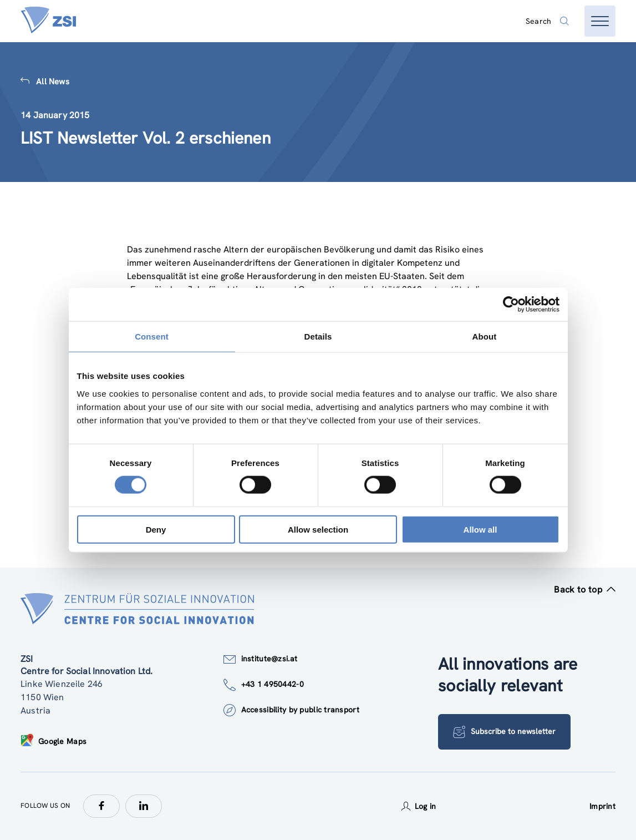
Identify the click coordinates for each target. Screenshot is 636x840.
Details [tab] (318, 336)
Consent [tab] (152, 336)
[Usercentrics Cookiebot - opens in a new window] (511, 305)
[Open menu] (600, 21)
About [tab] (485, 336)
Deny (156, 529)
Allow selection (318, 529)
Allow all (480, 529)
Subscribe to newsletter (504, 732)
